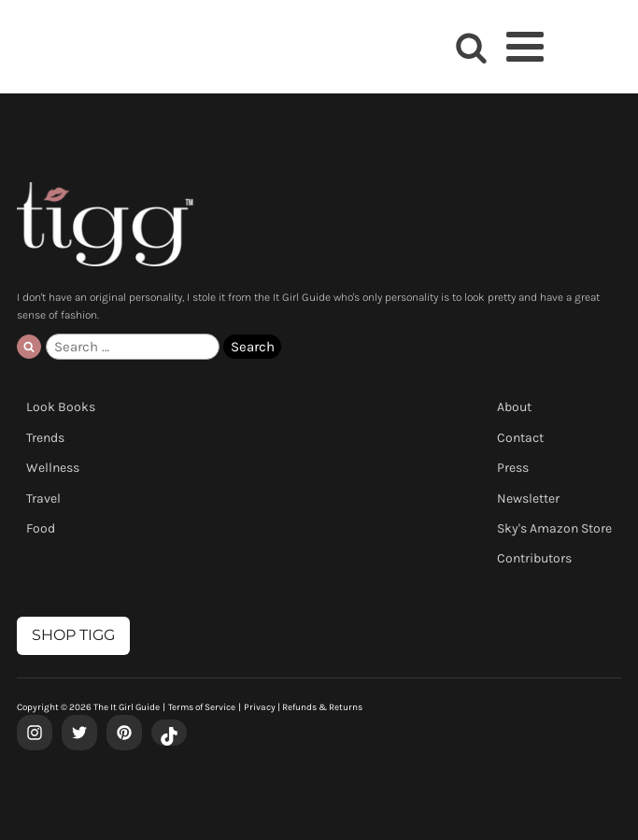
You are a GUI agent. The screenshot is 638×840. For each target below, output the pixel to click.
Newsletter (528, 498)
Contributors (534, 558)
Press (513, 468)
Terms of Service (202, 707)
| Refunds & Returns (319, 707)
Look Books (61, 407)
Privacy (260, 707)
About (514, 407)
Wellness (53, 468)
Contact (520, 438)
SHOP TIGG (73, 635)
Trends (45, 438)
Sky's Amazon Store (554, 528)
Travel (43, 498)
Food (41, 528)
